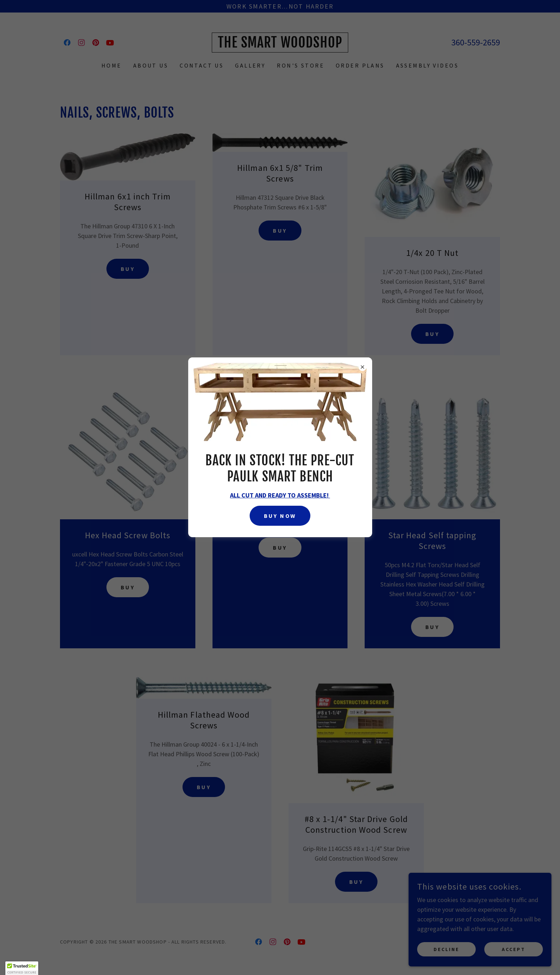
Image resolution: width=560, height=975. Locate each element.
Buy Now (280, 516)
